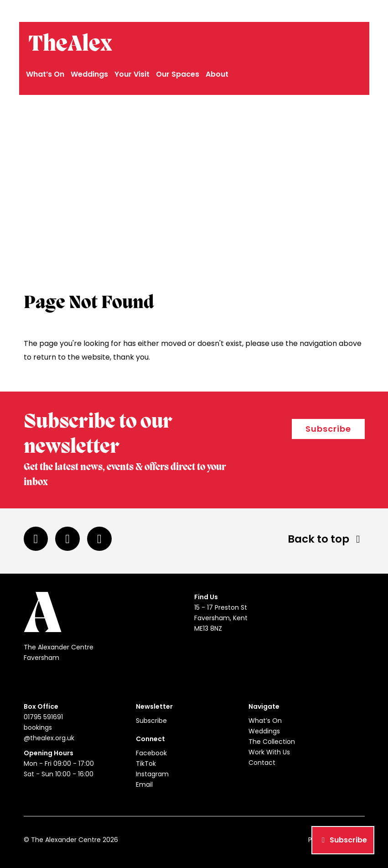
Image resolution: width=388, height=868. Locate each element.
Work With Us (269, 752)
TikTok (146, 763)
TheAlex (70, 45)
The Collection (272, 742)
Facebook (151, 753)
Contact (262, 763)
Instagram (152, 774)
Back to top (326, 539)
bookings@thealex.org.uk (325, 11)
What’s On (45, 74)
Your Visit (132, 74)
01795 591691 (260, 11)
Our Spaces (178, 74)
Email (144, 784)
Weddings (89, 74)
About (217, 74)
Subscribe (328, 429)
